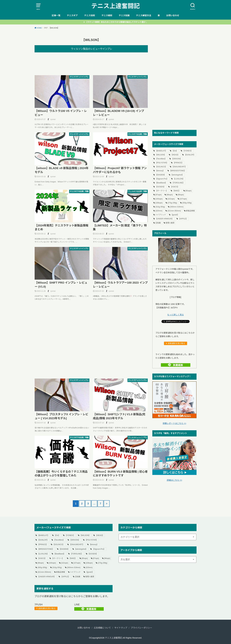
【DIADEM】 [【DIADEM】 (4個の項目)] (161, 175)
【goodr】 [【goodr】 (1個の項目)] (175, 215)
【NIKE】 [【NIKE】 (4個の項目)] (176, 191)
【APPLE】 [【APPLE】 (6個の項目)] (183, 219)
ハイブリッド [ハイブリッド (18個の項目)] (161, 215)
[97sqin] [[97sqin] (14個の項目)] (158, 195)
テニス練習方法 (144, 15)
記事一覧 (56, 15)
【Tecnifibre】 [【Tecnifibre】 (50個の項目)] (161, 159)
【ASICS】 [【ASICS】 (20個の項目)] (175, 187)
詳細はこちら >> (174, 480)
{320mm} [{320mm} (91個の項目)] (159, 211)
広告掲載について (102, 628)
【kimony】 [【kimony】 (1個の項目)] (160, 171)
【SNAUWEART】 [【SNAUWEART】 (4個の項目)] (179, 167)
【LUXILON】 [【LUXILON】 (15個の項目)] (179, 179)
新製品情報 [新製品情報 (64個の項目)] (190, 211)
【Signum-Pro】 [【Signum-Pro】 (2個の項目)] (162, 179)
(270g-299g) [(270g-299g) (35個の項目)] (172, 203)
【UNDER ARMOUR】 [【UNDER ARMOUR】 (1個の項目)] (164, 219)
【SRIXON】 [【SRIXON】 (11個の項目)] (176, 159)
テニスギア (72, 15)
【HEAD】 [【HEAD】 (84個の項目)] (175, 155)
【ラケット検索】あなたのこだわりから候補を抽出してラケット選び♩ (116, 22)
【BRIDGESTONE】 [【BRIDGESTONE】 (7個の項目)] (178, 171)
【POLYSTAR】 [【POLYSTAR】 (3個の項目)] (162, 163)
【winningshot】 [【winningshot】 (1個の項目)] (177, 175)
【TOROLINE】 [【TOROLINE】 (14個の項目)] (178, 183)
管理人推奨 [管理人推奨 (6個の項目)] (170, 223)
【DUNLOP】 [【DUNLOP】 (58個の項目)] (190, 155)
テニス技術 (89, 15)
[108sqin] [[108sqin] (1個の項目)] (159, 203)
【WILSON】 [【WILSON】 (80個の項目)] (161, 155)
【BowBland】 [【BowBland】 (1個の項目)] (161, 183)
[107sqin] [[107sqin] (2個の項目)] (183, 199)
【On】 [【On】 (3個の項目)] (175, 151)
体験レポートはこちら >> (174, 423)
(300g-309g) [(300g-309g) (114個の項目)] (187, 203)
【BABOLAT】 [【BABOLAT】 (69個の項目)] (161, 151)
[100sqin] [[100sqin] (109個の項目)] (159, 199)
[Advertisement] (91, 63)
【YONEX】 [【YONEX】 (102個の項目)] (188, 151)
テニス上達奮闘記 (115, 6)
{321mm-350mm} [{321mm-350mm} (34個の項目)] (174, 211)
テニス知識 (124, 15)
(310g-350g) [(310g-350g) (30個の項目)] (160, 207)
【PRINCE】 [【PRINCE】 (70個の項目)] (178, 163)
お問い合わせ (173, 15)
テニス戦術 (107, 15)
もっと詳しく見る (176, 315)
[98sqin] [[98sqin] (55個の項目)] (170, 195)
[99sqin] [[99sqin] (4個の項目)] (181, 195)
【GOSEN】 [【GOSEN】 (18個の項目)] (160, 187)
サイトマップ (121, 628)
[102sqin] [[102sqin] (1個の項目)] (171, 199)
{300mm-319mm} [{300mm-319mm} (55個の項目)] (177, 207)
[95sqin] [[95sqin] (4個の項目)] (188, 191)
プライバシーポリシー (142, 628)
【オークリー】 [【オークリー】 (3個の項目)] (161, 191)
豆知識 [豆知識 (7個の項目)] (158, 223)
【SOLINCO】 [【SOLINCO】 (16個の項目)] (161, 167)
